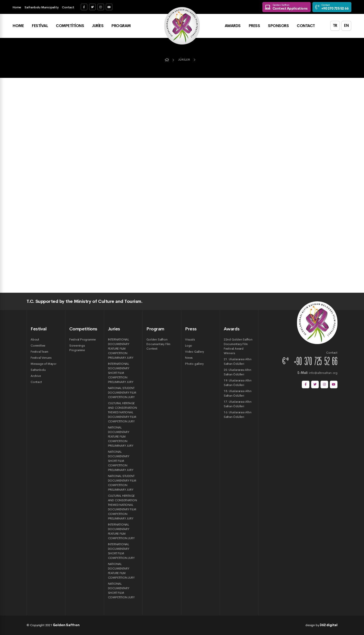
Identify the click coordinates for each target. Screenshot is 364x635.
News (189, 358)
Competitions (70, 26)
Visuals (190, 339)
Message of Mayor (43, 364)
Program (121, 26)
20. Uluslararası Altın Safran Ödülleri (237, 372)
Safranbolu (38, 370)
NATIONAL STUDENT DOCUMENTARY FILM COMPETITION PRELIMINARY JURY (122, 483)
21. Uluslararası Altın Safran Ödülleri (238, 361)
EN (346, 26)
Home (17, 7)
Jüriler (184, 60)
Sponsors (278, 26)
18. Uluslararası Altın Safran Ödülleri (238, 393)
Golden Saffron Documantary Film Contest (158, 344)
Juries (98, 26)
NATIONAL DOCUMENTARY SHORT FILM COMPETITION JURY (121, 591)
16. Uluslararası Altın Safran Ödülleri (238, 415)
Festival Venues (41, 358)
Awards (232, 26)
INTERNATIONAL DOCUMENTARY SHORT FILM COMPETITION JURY (121, 551)
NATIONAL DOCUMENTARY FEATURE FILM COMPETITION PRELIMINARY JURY (121, 437)
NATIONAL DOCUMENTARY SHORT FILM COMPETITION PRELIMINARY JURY (121, 461)
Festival (40, 26)
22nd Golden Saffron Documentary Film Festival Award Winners (238, 346)
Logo (189, 346)
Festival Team (39, 352)
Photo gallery (194, 364)
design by (321, 625)
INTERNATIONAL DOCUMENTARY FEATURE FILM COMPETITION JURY (121, 531)
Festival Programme (83, 339)
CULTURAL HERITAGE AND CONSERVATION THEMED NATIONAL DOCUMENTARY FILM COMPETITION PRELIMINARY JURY (122, 507)
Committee (38, 346)
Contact (68, 7)
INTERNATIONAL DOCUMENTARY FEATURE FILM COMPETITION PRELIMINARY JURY (121, 349)
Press (254, 26)
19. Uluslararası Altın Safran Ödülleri (238, 383)
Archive (36, 376)
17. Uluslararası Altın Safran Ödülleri (238, 404)
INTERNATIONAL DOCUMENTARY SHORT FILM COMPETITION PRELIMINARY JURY (121, 373)
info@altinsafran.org (317, 373)
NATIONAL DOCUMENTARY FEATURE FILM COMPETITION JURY (121, 571)
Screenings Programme (77, 348)
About (35, 339)
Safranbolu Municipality (41, 7)
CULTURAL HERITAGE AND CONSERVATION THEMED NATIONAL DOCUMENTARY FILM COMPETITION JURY (122, 412)
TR (335, 26)
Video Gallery (194, 352)
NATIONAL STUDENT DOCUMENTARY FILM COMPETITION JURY (122, 393)
